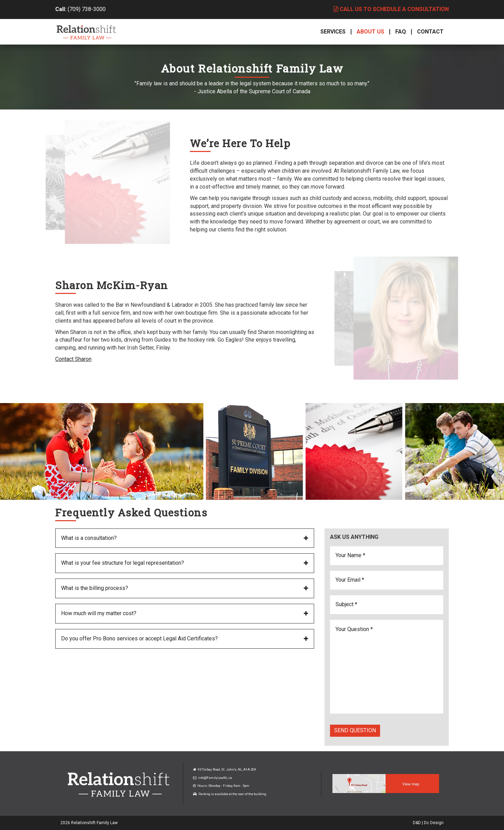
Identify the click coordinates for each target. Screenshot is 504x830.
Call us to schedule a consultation (391, 9)
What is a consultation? (89, 538)
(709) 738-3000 (87, 9)
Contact (430, 32)
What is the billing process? (95, 588)
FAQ (401, 32)
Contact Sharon (73, 359)
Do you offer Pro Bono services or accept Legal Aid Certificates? (139, 638)
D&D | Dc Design (428, 823)
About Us (370, 32)
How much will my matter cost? (99, 613)
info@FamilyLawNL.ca (215, 778)
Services (333, 32)
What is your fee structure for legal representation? (123, 563)
